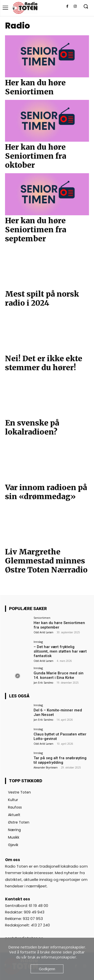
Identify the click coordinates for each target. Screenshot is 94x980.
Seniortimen (42, 618)
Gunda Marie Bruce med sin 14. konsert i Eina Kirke (59, 675)
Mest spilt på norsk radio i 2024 (42, 298)
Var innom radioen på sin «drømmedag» (46, 492)
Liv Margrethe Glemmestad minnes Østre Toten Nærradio (46, 561)
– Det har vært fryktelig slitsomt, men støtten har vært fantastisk (60, 651)
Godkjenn (47, 969)
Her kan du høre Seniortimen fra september (36, 230)
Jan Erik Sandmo (43, 683)
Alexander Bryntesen (46, 767)
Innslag (38, 642)
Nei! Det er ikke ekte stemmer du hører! (44, 363)
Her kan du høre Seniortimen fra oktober (36, 156)
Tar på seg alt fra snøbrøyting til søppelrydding (60, 760)
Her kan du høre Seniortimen (35, 87)
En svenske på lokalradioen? (32, 427)
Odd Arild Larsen (43, 632)
